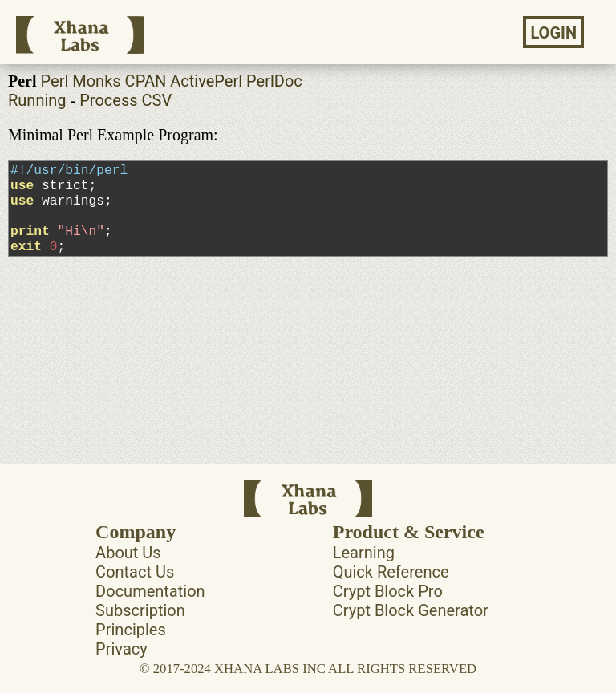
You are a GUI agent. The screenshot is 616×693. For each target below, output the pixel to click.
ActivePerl (206, 81)
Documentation (150, 591)
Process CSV (126, 100)
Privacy (122, 649)
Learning (364, 553)
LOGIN (553, 33)
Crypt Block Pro (388, 591)
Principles (131, 630)
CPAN (146, 81)
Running (37, 100)
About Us (128, 553)
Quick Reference (391, 572)
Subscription (140, 610)
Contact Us (135, 572)
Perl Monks (81, 81)
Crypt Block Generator (411, 610)
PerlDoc (274, 81)
